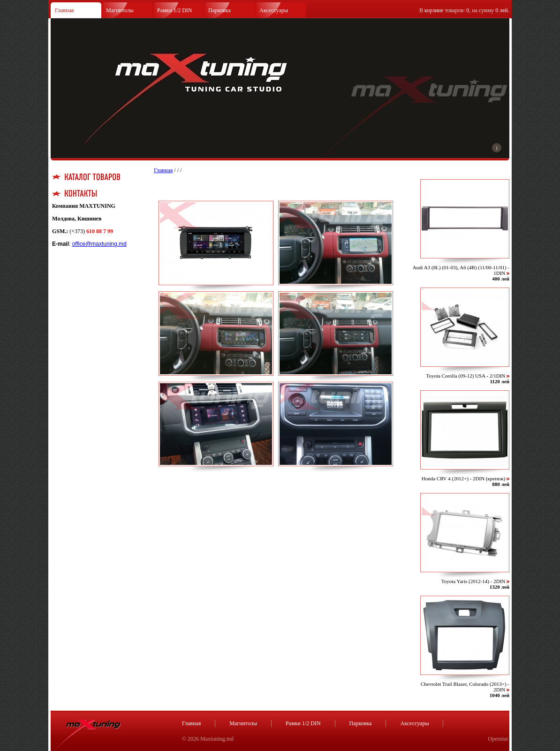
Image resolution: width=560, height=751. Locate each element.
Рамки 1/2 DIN (175, 10)
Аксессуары (274, 10)
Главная (64, 10)
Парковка (219, 10)
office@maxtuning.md (99, 244)
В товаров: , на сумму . (464, 10)
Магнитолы (120, 10)
